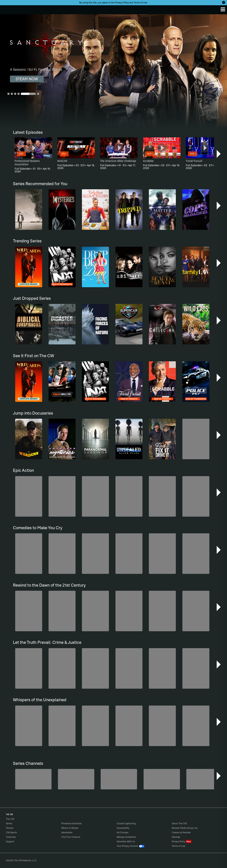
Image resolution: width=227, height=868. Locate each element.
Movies (10, 828)
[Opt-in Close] (224, 2)
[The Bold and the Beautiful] (33, 779)
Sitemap (176, 837)
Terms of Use (140, 3)
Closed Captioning (126, 823)
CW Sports (11, 832)
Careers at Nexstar (181, 832)
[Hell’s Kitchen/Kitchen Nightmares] (119, 779)
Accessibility (123, 828)
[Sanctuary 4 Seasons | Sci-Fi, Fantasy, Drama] (113, 71)
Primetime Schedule (72, 823)
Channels (11, 837)
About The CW (179, 823)
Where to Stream (70, 828)
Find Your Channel (71, 837)
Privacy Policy (122, 3)
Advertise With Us (126, 841)
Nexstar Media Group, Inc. (185, 828)
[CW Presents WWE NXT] (162, 779)
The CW (7, 9)
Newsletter (67, 832)
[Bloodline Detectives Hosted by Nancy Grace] (205, 779)
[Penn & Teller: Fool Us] (76, 779)
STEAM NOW (27, 79)
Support (10, 841)
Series (9, 823)
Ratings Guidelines (126, 837)
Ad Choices (122, 832)
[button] (219, 154)
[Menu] (223, 9)
